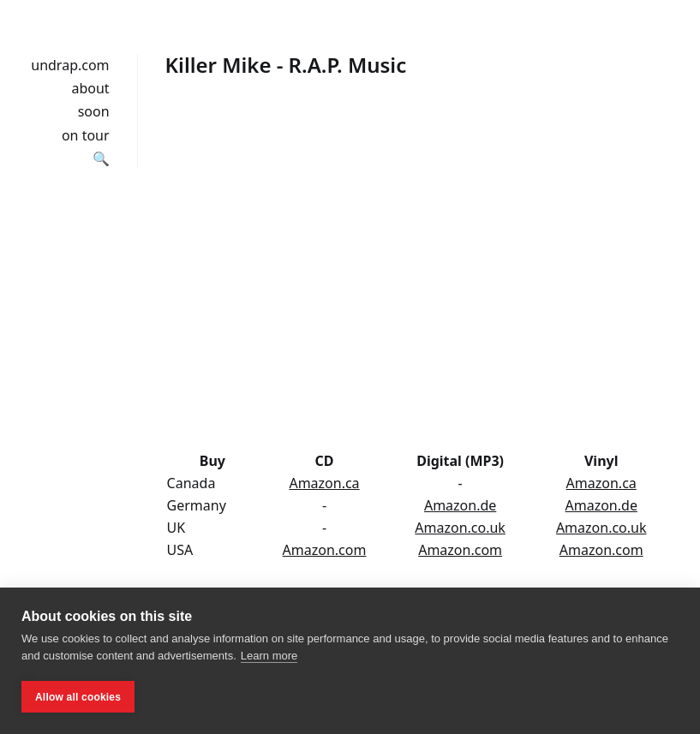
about (90, 88)
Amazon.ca (324, 483)
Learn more (269, 656)
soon (94, 111)
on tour (86, 135)
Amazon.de (460, 505)
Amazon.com (325, 550)
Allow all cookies (78, 697)
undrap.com (70, 65)
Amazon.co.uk (460, 528)
